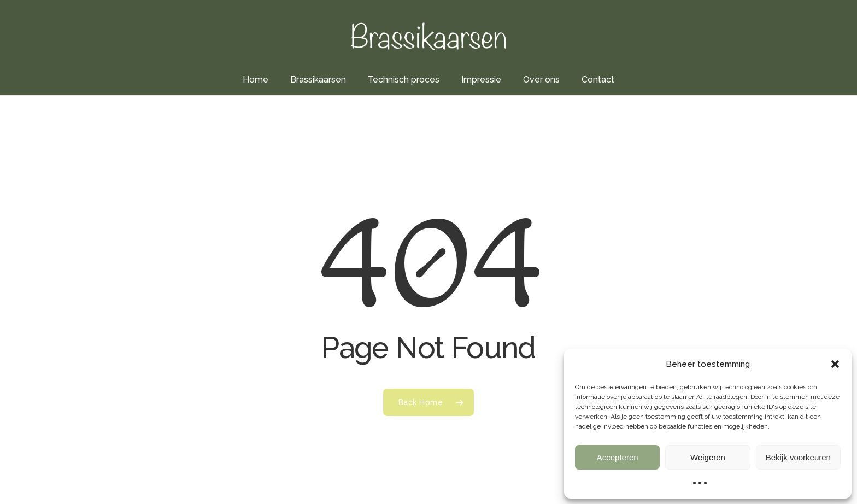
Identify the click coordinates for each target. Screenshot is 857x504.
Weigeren (708, 457)
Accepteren (618, 457)
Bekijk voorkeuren (798, 457)
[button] (835, 364)
